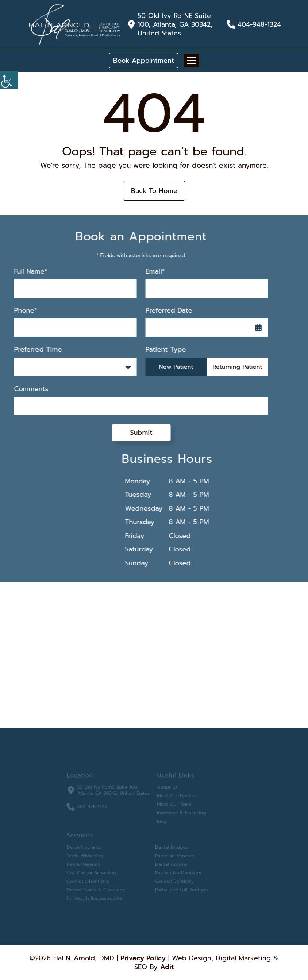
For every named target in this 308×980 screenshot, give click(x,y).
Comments (24, 389)
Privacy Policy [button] (143, 958)
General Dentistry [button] (172, 877)
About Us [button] (166, 792)
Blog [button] (161, 823)
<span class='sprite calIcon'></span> (252, 328)
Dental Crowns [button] (169, 861)
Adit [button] (167, 967)
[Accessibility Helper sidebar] (9, 80)
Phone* (19, 311)
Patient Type (159, 350)
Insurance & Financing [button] (179, 815)
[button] (75, 24)
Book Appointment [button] (144, 61)
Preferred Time (31, 350)
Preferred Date (162, 311)
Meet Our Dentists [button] (175, 799)
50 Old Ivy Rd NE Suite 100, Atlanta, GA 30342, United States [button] (175, 24)
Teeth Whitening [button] (91, 854)
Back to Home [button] (154, 191)
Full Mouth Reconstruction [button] (101, 892)
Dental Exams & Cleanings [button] (101, 885)
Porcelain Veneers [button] (173, 854)
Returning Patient (231, 367)
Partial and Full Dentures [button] (179, 885)
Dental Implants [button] (90, 846)
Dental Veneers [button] (90, 861)
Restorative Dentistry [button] (176, 869)
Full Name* (24, 272)
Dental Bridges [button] (170, 846)
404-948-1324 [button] (259, 24)
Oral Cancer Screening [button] (97, 869)
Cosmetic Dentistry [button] (94, 877)
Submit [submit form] (134, 433)
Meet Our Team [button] (172, 807)
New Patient (169, 367)
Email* (148, 272)
